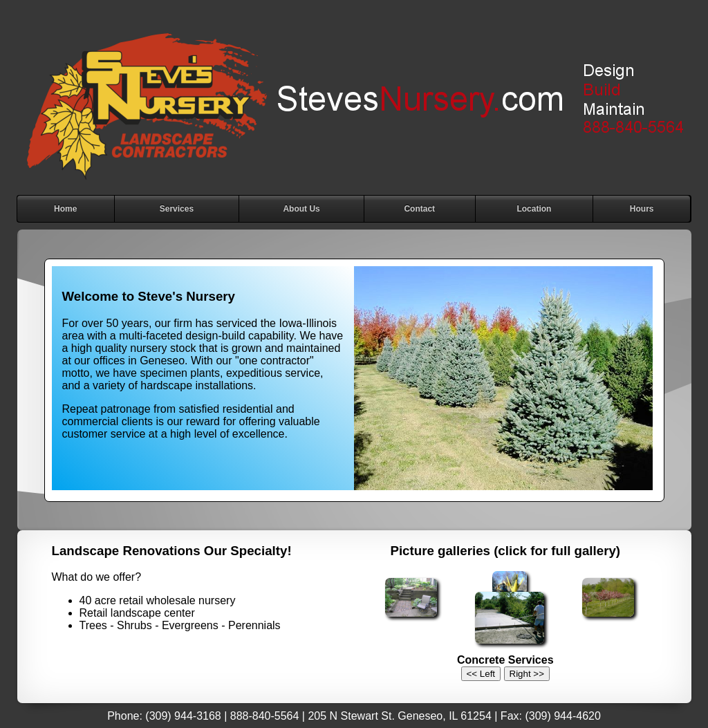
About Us (301, 209)
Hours (642, 209)
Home (65, 209)
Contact (419, 209)
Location (534, 209)
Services (177, 209)
